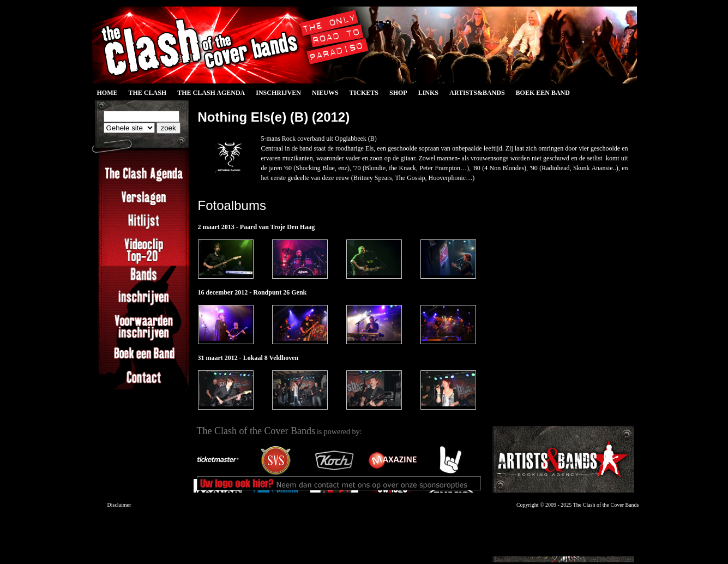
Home (107, 93)
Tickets (364, 93)
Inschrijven (278, 93)
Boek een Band (543, 93)
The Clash (148, 93)
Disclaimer (119, 505)
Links (428, 93)
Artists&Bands (477, 93)
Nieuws (325, 93)
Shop (398, 93)
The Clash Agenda (211, 93)
